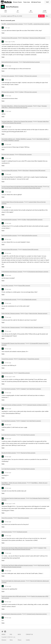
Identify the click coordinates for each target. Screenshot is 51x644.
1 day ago (7, 28)
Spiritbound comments (7, 532)
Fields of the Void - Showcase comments (11, 313)
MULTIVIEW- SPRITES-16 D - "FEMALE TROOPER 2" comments (17, 139)
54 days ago (8, 472)
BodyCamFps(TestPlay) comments (9, 220)
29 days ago (8, 275)
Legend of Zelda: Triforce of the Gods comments (13, 202)
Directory (4, 640)
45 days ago (8, 393)
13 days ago (8, 96)
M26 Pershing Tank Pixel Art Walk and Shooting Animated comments (17, 548)
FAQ (11, 634)
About (4, 634)
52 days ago (8, 457)
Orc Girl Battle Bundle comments (9, 299)
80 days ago (8, 602)
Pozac (39, 106)
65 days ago (8, 522)
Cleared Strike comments (7, 359)
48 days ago (8, 424)
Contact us (29, 634)
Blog (19, 634)
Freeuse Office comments (7, 286)
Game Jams (27, 2)
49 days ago (8, 438)
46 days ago (8, 408)
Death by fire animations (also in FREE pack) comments (14, 596)
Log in (47, 2)
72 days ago (8, 571)
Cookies (28, 640)
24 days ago (8, 223)
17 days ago (8, 174)
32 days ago (8, 363)
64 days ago (8, 503)
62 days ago (8, 488)
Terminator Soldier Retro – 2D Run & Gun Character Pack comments (17, 106)
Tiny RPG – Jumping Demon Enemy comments (12, 24)
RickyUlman (26, 38)
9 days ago (7, 42)
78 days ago (8, 586)
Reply (3, 33)
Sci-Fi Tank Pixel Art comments (9, 389)
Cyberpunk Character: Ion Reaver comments (12, 405)
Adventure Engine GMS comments (10, 38)
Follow (41, 16)
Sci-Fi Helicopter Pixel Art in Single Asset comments (13, 498)
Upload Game (36, 2)
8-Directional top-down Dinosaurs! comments (12, 272)
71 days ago (8, 535)
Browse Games (18, 2)
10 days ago (8, 66)
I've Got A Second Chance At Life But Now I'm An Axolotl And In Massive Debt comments (22, 186)
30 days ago (8, 331)
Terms (11, 640)
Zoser (27, 313)
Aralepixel (23, 389)
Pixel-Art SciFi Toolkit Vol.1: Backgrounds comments (13, 581)
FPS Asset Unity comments (8, 76)
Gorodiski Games (23, 359)
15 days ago (8, 111)
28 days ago (8, 239)
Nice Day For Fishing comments (9, 453)
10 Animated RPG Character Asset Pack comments (13, 343)
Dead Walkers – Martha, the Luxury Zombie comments (14, 483)
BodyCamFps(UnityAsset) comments (10, 62)
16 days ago (8, 144)
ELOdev (21, 76)
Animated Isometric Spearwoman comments (12, 614)
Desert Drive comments (7, 518)
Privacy (20, 640)
